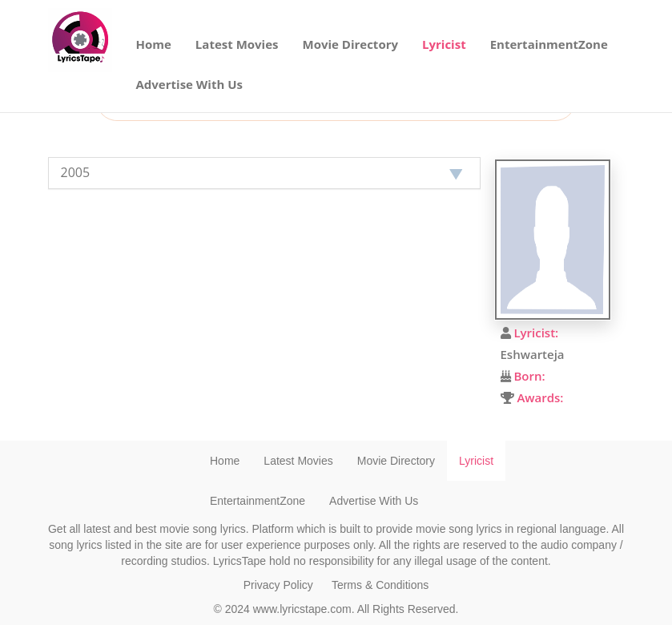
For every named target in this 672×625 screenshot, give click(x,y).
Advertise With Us (190, 84)
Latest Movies (237, 44)
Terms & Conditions (380, 585)
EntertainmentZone (549, 44)
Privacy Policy (278, 585)
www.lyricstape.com (302, 609)
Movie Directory (351, 44)
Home (154, 44)
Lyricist (444, 44)
